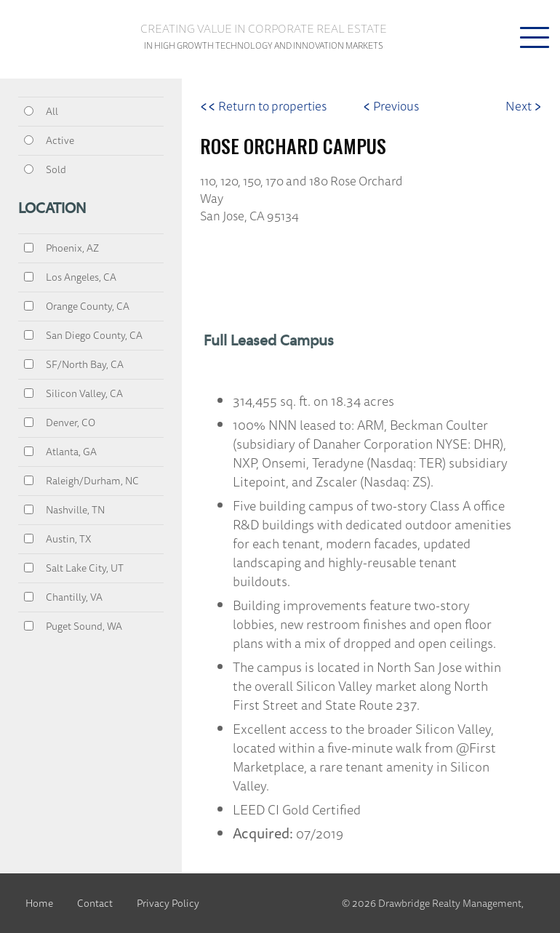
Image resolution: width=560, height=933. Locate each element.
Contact (95, 903)
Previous (391, 106)
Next (524, 106)
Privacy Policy (168, 903)
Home (39, 903)
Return (263, 106)
